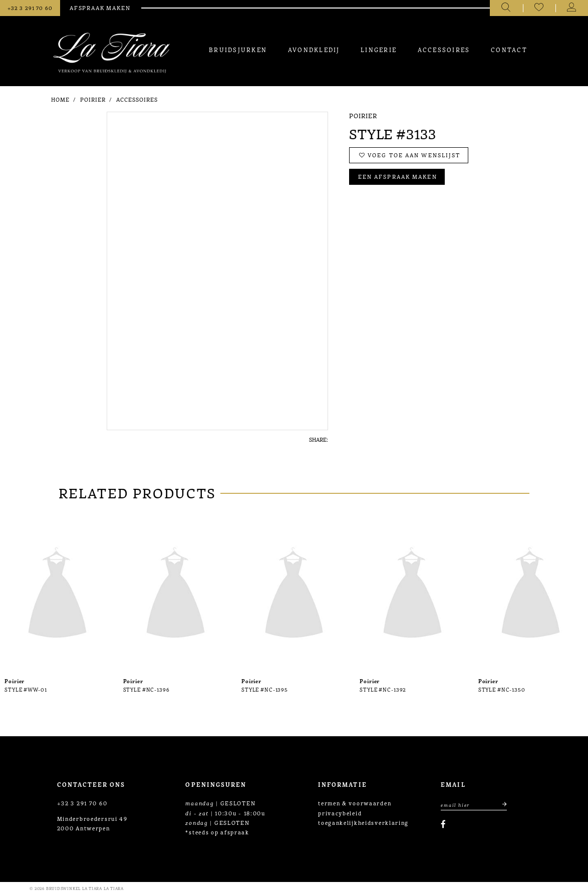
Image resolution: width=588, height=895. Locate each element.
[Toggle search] (506, 8)
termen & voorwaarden (355, 803)
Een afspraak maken (398, 177)
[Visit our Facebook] (443, 824)
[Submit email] (501, 804)
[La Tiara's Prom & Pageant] (111, 53)
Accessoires (137, 99)
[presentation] (57, 595)
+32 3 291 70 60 (82, 803)
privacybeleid (340, 813)
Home (60, 99)
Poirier (93, 99)
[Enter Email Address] (474, 804)
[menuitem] (238, 49)
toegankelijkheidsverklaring (363, 822)
